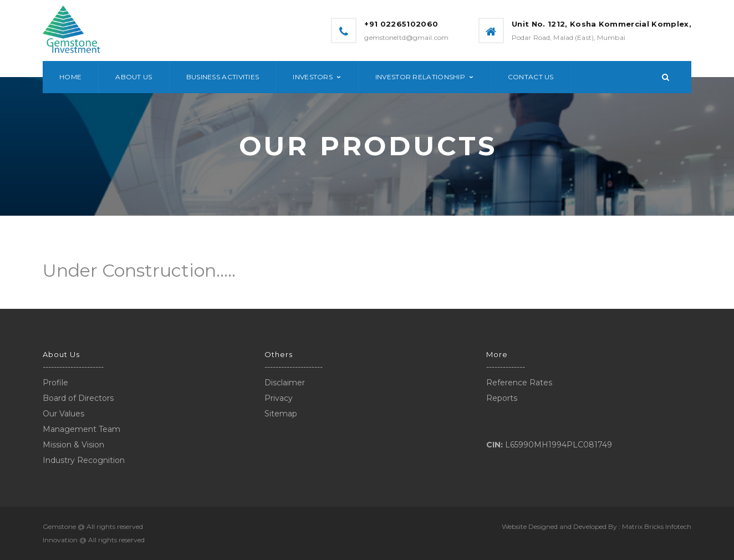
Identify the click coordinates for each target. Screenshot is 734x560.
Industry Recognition (84, 460)
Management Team (81, 429)
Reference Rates (519, 383)
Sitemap (281, 414)
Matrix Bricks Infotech (657, 526)
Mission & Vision (73, 445)
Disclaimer (285, 383)
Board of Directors (78, 398)
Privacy (279, 398)
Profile (55, 383)
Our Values (63, 414)
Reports (502, 398)
